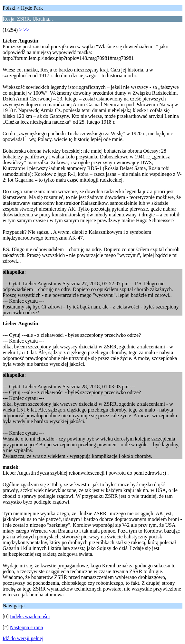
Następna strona (27, 627)
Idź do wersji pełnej (23, 638)
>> (26, 30)
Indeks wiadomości (30, 616)
